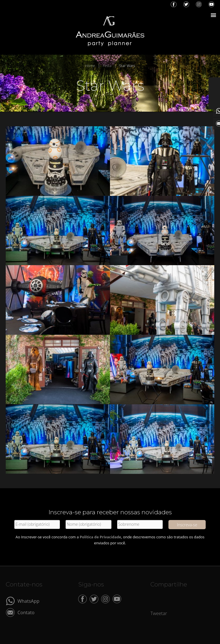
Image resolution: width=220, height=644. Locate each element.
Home (90, 66)
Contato (26, 612)
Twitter (186, 4)
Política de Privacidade (100, 537)
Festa (107, 66)
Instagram (199, 4)
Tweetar (159, 613)
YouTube (211, 4)
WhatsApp (29, 601)
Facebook (174, 4)
